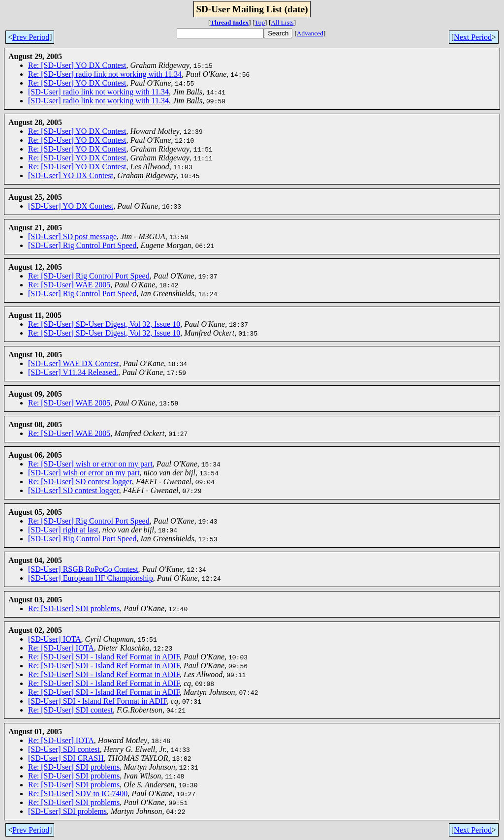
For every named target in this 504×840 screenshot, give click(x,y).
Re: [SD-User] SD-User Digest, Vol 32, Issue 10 (104, 324)
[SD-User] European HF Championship (91, 578)
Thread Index (229, 22)
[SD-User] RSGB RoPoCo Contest (83, 569)
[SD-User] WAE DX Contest (74, 363)
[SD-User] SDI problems (67, 811)
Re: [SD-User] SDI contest (70, 710)
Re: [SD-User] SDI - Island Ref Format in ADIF (104, 657)
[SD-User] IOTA (55, 639)
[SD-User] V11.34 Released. (73, 372)
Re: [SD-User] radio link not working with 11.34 (105, 74)
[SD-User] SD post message (72, 236)
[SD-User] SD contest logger (74, 490)
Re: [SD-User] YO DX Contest (77, 65)
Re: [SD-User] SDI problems (74, 608)
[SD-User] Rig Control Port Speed (82, 245)
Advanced (310, 33)
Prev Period (31, 37)
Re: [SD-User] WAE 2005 (69, 285)
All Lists (282, 22)
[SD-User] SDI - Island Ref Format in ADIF (97, 701)
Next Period (473, 37)
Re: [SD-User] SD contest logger (80, 482)
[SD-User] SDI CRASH (66, 758)
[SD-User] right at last (63, 530)
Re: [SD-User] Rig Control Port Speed (89, 276)
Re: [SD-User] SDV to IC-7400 (78, 793)
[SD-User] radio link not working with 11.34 (98, 92)
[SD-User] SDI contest (64, 749)
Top (260, 22)
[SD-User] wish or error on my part (84, 473)
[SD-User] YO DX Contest (71, 175)
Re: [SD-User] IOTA (61, 648)
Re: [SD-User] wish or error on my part (90, 464)
